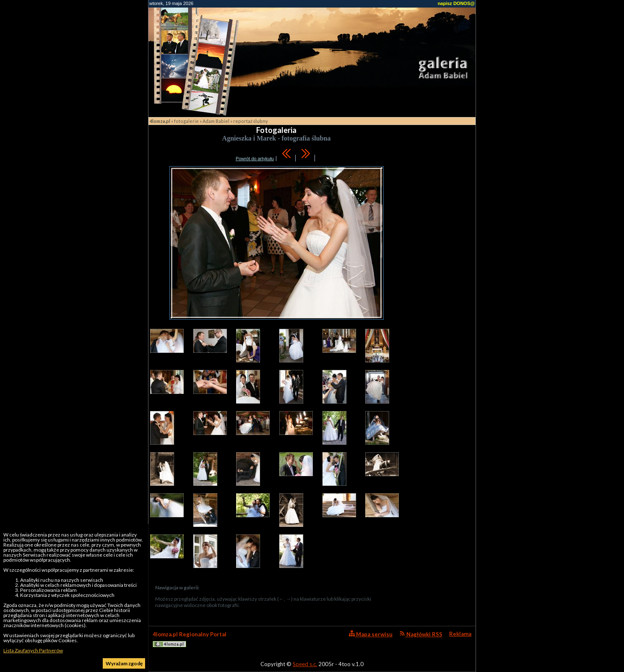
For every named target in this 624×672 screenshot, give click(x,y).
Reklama (460, 634)
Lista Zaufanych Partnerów (33, 650)
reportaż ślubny (251, 121)
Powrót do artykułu (255, 159)
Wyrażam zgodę (124, 663)
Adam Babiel (216, 121)
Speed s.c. (305, 664)
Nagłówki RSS (421, 634)
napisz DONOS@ (456, 3)
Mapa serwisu (371, 634)
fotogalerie (186, 121)
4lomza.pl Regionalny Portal (190, 639)
